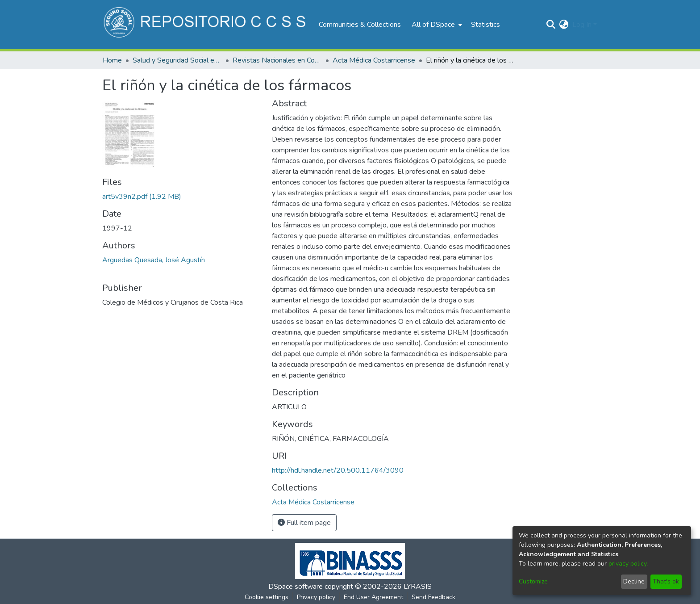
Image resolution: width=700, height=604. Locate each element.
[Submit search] (551, 25)
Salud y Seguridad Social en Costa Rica (177, 60)
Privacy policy (316, 597)
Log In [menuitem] (582, 25)
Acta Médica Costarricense (374, 60)
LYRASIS (418, 587)
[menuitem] (436, 25)
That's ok (666, 581)
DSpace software (296, 587)
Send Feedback (433, 597)
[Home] (206, 25)
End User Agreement (373, 597)
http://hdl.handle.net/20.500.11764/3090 (338, 470)
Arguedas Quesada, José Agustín (154, 260)
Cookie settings (267, 597)
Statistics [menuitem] (485, 25)
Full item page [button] (304, 523)
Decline (634, 581)
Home (112, 60)
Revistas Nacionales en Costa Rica (277, 60)
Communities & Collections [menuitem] (360, 25)
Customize (533, 581)
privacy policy (627, 564)
